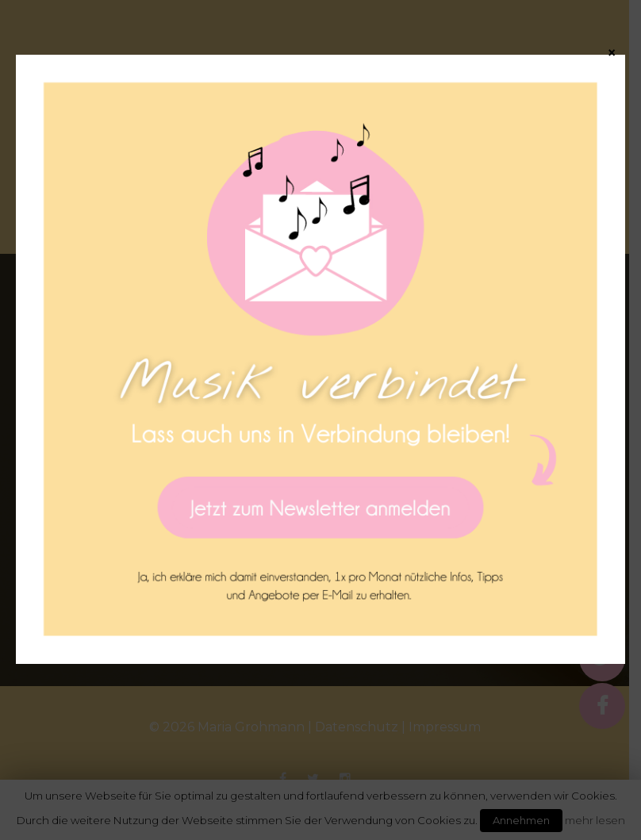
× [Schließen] (612, 52)
